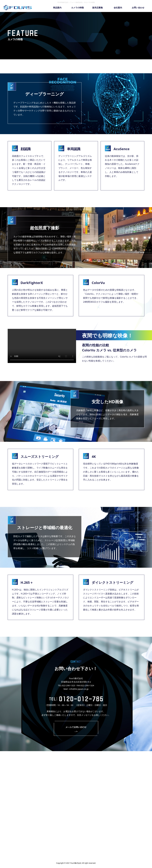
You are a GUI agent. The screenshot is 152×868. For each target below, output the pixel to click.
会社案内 (118, 8)
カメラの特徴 (77, 8)
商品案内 (57, 8)
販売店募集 (98, 8)
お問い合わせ (138, 8)
